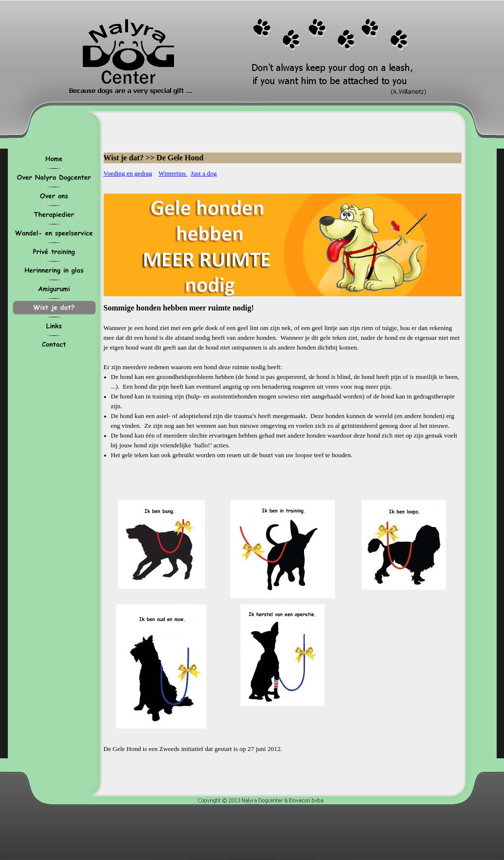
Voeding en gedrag (128, 173)
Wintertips (173, 173)
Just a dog (204, 173)
